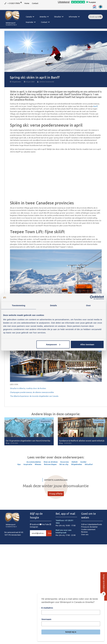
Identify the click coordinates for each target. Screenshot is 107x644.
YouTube (44, 524)
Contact (35, 3)
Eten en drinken (51, 462)
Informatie (73, 17)
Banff (95, 106)
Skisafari (58, 17)
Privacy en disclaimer (89, 527)
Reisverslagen (50, 464)
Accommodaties (34, 462)
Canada (29, 17)
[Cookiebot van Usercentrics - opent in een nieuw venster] (92, 298)
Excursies (65, 462)
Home (27, 3)
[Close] (104, 594)
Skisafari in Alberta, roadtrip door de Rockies (28, 388)
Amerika (43, 17)
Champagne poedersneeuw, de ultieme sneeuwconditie (32, 392)
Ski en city (64, 464)
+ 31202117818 (14, 3)
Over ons (85, 534)
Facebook (35, 524)
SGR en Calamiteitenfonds (92, 524)
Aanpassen (53, 344)
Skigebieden (16, 82)
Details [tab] (54, 305)
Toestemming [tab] (19, 305)
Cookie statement (88, 529)
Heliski (75, 462)
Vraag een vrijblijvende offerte (104, 586)
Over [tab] (88, 305)
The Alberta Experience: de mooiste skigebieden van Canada (34, 396)
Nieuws (38, 464)
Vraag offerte (56, 494)
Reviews (84, 532)
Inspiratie (30, 22)
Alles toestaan (87, 344)
